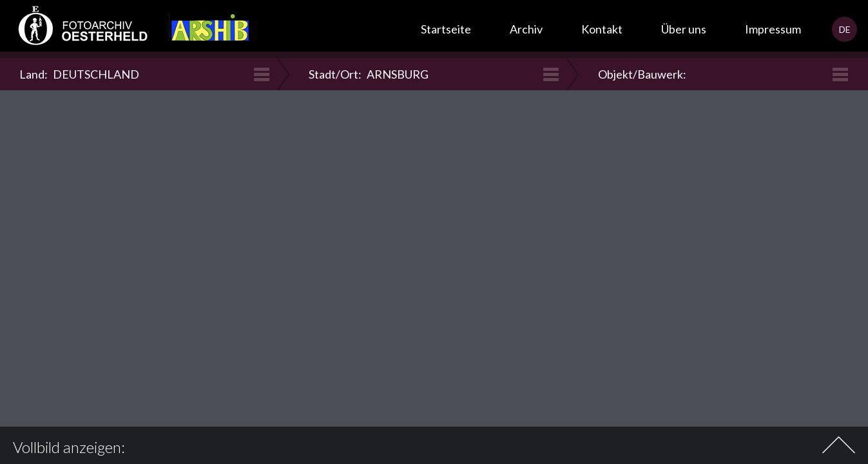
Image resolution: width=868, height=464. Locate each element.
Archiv (526, 29)
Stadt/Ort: (369, 74)
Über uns (684, 29)
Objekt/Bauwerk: (644, 74)
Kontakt (602, 29)
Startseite (446, 29)
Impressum (773, 29)
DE (845, 29)
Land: (79, 74)
